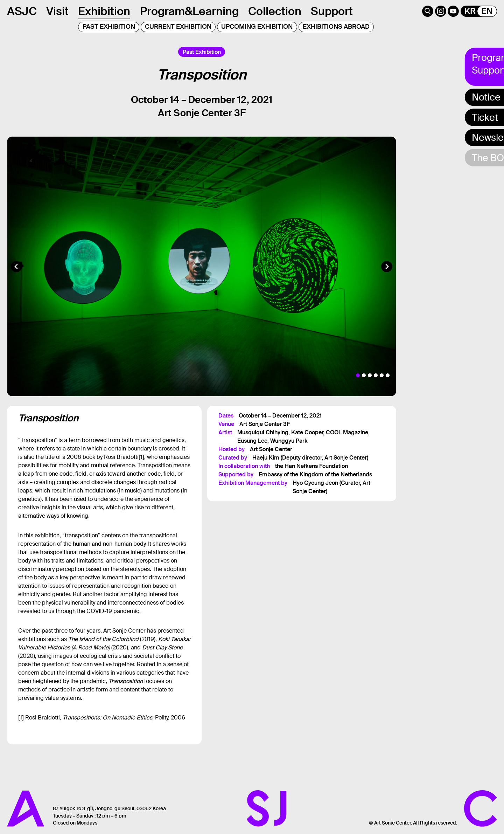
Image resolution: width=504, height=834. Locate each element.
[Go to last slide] (16, 267)
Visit (57, 11)
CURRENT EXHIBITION (178, 27)
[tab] (358, 375)
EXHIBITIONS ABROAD (336, 27)
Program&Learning (189, 11)
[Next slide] (387, 267)
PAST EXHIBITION (109, 27)
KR (470, 11)
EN (487, 11)
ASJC (22, 11)
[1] (141, 457)
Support (332, 11)
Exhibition (104, 11)
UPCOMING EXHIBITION (257, 27)
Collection (275, 11)
